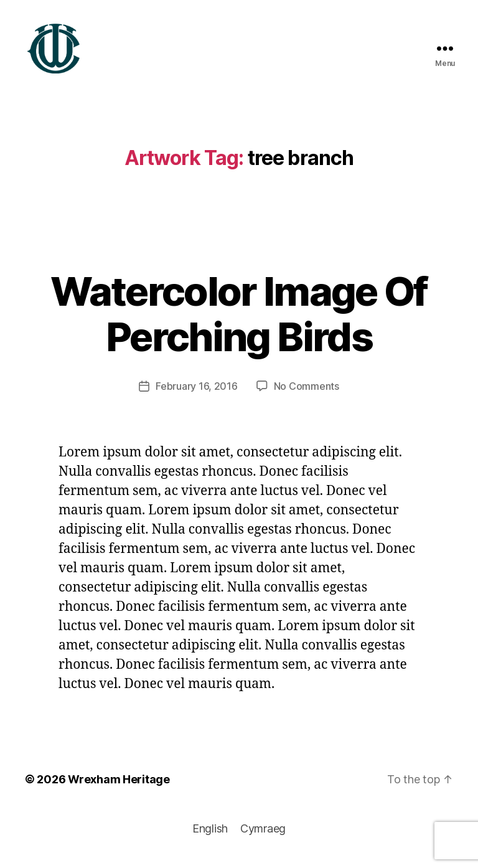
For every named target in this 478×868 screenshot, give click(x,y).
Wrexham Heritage (119, 785)
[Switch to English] (210, 835)
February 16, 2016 (196, 392)
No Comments (307, 392)
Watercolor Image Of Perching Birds (239, 320)
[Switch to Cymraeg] (263, 835)
